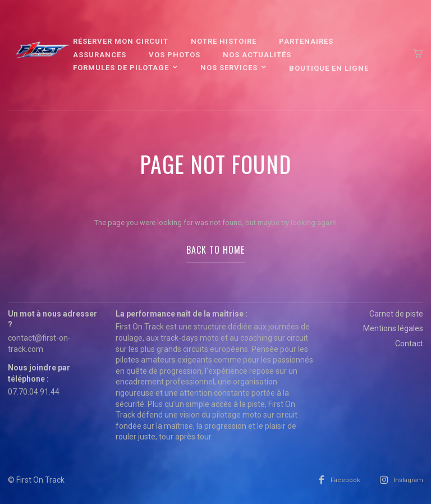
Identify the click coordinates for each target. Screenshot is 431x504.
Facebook (345, 480)
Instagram (408, 480)
